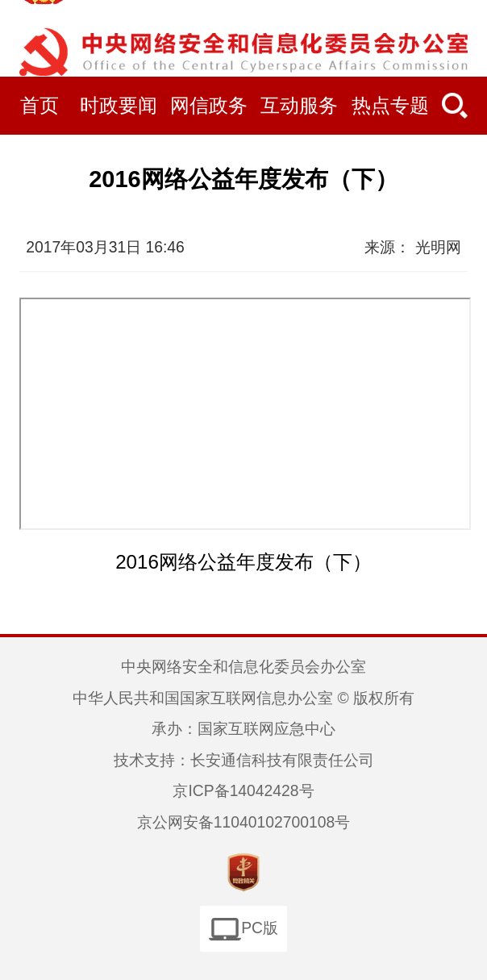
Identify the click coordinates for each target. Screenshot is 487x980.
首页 (40, 105)
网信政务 (209, 105)
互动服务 (299, 105)
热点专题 (390, 105)
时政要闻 (119, 105)
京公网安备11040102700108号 (243, 822)
